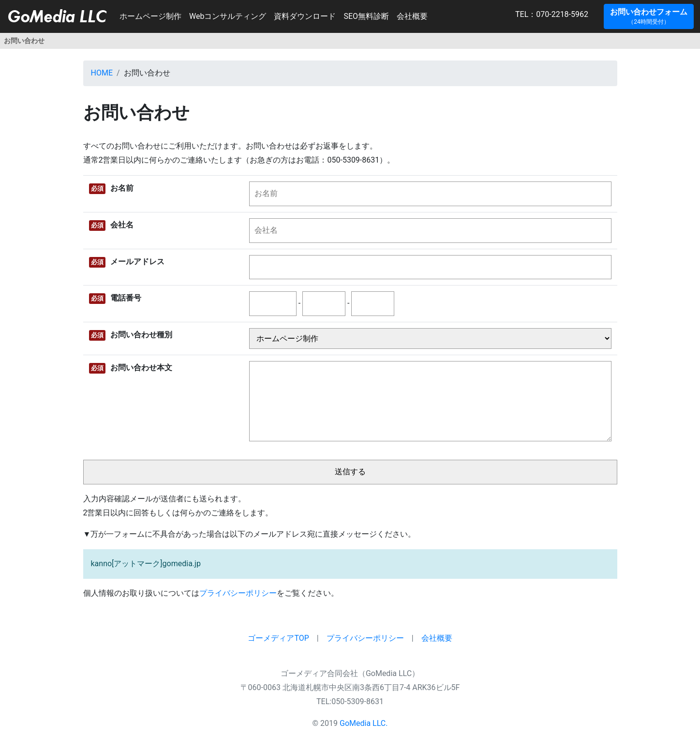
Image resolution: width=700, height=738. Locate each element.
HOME (102, 73)
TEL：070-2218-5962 (516, 14)
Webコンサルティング (228, 16)
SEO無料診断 (366, 16)
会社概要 (412, 16)
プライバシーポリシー (238, 593)
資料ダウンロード (305, 16)
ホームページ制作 (150, 16)
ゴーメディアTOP (278, 638)
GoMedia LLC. (364, 723)
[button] (649, 16)
